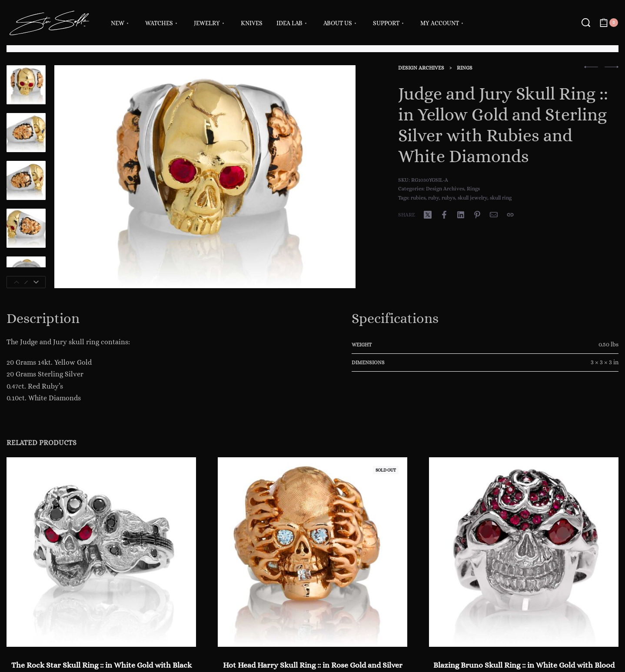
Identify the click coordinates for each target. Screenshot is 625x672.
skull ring (501, 198)
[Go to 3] (26, 180)
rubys (448, 198)
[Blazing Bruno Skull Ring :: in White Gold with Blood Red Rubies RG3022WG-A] (524, 552)
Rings (465, 68)
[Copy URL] (510, 215)
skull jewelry (472, 198)
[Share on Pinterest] (477, 215)
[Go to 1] (26, 85)
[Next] (36, 282)
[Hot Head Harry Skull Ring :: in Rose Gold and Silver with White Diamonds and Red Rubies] (312, 552)
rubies (418, 198)
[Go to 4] (26, 228)
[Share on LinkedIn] (461, 215)
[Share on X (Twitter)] (428, 215)
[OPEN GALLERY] (205, 177)
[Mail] (494, 215)
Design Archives (421, 68)
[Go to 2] (26, 133)
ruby (434, 198)
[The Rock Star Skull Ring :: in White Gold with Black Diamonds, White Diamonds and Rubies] (101, 552)
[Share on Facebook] (444, 215)
